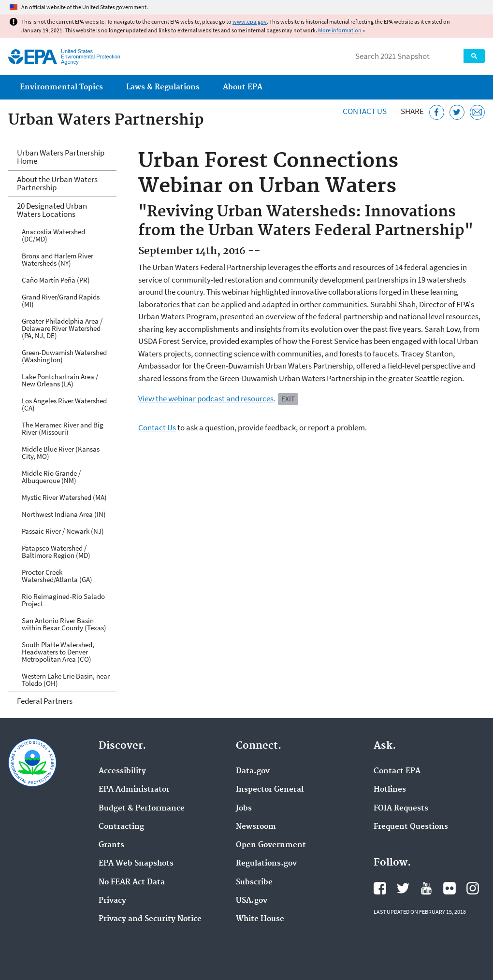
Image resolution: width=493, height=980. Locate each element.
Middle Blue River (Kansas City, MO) (61, 453)
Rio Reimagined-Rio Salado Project (63, 600)
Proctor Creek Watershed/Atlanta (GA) (57, 576)
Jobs (244, 809)
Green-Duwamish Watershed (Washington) (64, 356)
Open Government (271, 845)
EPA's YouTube (426, 888)
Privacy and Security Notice (150, 919)
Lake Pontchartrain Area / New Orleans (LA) (60, 380)
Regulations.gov (266, 864)
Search (474, 56)
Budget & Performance (142, 809)
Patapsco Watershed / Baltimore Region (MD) (56, 552)
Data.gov (253, 771)
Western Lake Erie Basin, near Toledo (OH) (66, 680)
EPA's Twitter (403, 888)
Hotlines (390, 790)
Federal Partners (45, 701)
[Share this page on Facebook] (437, 112)
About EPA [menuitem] (243, 87)
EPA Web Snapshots (136, 864)
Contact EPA (397, 771)
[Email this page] (477, 112)
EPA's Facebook (380, 888)
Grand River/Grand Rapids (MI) (61, 300)
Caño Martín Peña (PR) (56, 280)
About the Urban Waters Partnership (57, 183)
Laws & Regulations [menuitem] (163, 87)
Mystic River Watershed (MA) (64, 497)
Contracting (121, 827)
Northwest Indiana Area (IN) (64, 514)
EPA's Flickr (449, 888)
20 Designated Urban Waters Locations (52, 210)
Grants (111, 845)
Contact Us (365, 111)
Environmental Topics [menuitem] (61, 87)
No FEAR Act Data (132, 882)
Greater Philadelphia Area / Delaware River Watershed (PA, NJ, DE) (62, 328)
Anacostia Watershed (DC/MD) (53, 235)
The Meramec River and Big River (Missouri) (63, 428)
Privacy (112, 901)
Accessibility (122, 771)
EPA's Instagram (473, 888)
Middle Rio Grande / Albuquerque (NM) (51, 477)
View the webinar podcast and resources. (207, 398)
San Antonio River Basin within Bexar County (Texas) (64, 624)
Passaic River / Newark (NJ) (63, 531)
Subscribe (254, 882)
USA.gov (252, 901)
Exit (288, 399)
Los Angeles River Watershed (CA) (64, 404)
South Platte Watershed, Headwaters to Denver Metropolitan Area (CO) (58, 652)
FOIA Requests (401, 809)
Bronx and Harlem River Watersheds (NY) (58, 259)
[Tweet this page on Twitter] (457, 112)
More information (340, 30)
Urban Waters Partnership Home (61, 157)
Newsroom (256, 827)
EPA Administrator (134, 790)
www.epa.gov (250, 21)
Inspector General (270, 790)
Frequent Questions (411, 827)
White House (260, 919)
